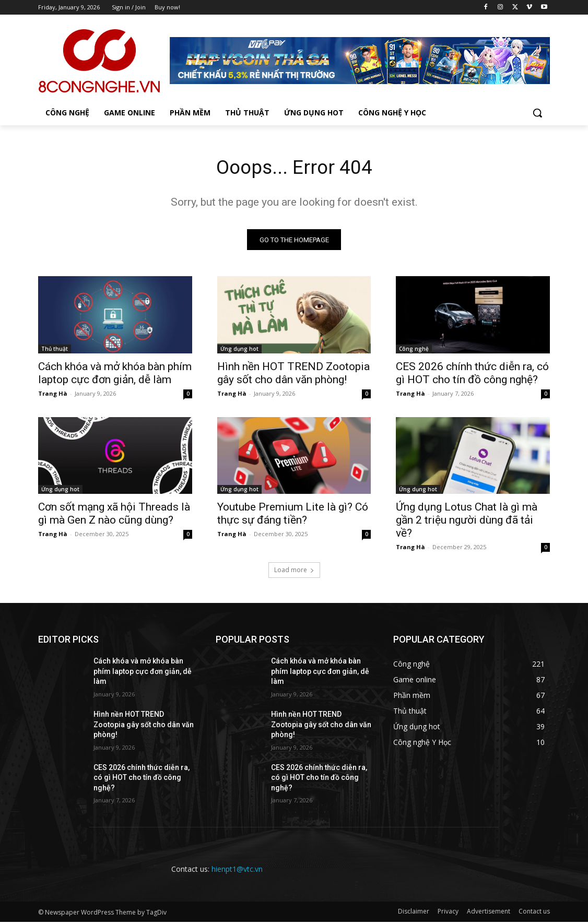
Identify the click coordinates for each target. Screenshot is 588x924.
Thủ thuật (55, 351)
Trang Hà (53, 395)
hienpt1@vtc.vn (237, 872)
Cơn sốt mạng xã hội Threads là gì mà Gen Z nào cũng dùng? (114, 516)
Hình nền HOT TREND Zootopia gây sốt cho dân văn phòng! (293, 375)
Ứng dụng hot (239, 351)
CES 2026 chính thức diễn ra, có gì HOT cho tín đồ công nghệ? (472, 375)
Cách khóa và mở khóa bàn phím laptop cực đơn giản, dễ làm (115, 375)
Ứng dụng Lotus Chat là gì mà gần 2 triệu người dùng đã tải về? (467, 523)
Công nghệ (414, 351)
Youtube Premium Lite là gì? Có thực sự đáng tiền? (293, 516)
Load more (294, 572)
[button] (537, 113)
